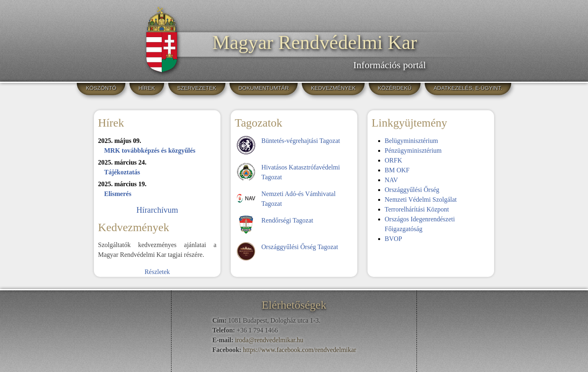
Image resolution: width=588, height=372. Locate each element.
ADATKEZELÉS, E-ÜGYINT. (468, 88)
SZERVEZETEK (197, 88)
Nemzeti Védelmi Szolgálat (421, 199)
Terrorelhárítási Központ (417, 209)
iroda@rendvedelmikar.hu (269, 340)
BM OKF (397, 170)
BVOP (393, 239)
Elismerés (118, 194)
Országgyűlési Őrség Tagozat (300, 247)
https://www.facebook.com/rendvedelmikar (300, 350)
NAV (391, 180)
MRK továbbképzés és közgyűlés (150, 150)
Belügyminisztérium (411, 141)
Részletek (157, 272)
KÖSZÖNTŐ (101, 88)
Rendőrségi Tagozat (287, 220)
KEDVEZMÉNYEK (333, 88)
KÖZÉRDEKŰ (395, 88)
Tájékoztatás (122, 172)
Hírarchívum (157, 210)
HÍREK (147, 88)
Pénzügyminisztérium (413, 150)
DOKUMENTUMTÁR (264, 88)
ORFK (393, 160)
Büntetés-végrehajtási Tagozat (301, 141)
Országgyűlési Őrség (412, 190)
